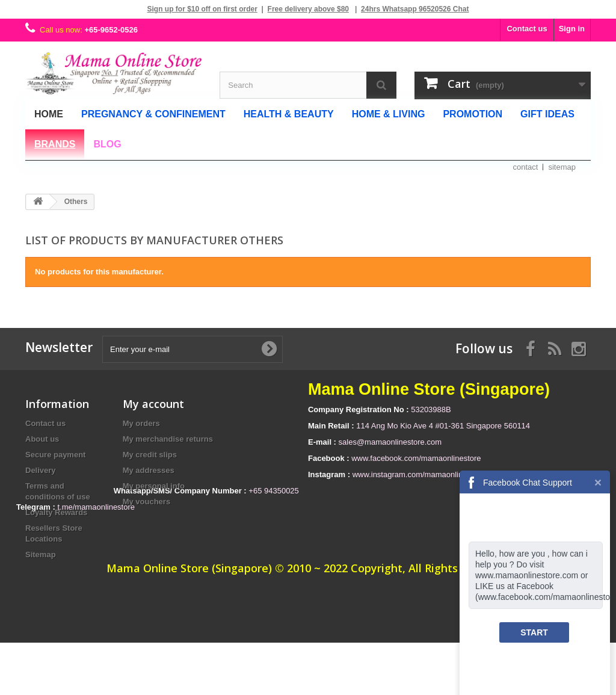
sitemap (562, 167)
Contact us (527, 29)
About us (42, 439)
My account (153, 404)
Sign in (572, 29)
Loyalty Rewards (56, 512)
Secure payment (55, 455)
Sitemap (41, 554)
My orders (141, 423)
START (534, 632)
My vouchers (146, 502)
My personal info (154, 486)
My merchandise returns (168, 439)
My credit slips (150, 455)
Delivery (41, 470)
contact (526, 167)
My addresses (149, 470)
